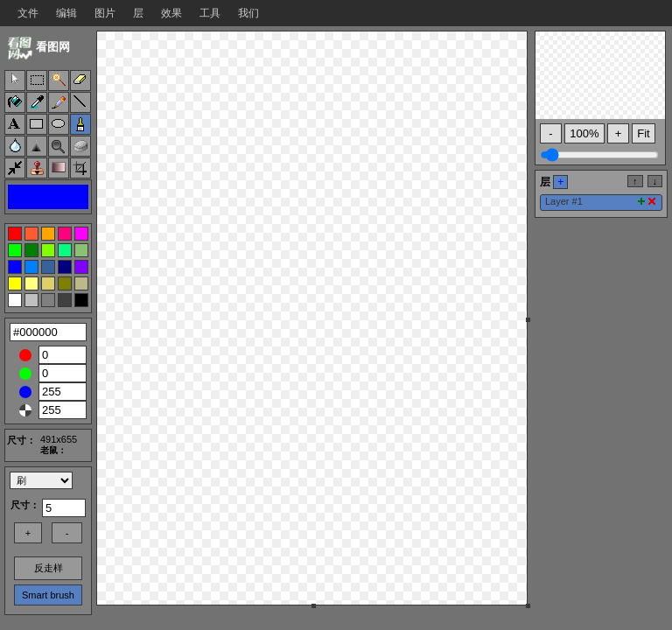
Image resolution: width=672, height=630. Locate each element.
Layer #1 (564, 201)
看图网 (53, 47)
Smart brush (48, 595)
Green (25, 374)
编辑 (66, 13)
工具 (210, 13)
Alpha (25, 410)
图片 (105, 13)
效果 (171, 13)
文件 (28, 13)
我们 (248, 13)
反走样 (49, 568)
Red (25, 355)
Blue (25, 392)
